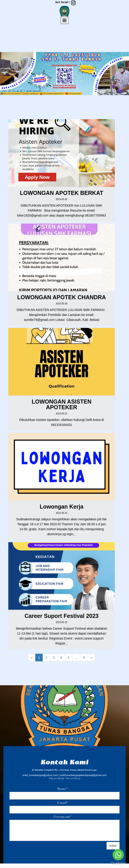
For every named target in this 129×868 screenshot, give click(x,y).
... (76, 658)
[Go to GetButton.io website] (118, 863)
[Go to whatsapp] (118, 855)
